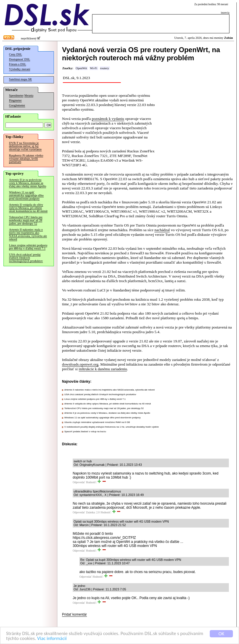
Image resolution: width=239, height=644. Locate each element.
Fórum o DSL (18, 64)
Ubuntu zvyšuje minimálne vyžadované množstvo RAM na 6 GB (97, 422)
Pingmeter (15, 100)
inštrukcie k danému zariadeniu (103, 369)
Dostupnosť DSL (20, 59)
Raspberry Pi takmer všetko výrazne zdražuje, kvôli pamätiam (26, 159)
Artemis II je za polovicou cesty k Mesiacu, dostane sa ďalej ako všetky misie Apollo (28, 183)
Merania (29, 96)
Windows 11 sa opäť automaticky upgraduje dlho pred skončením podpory (26, 195)
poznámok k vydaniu (108, 119)
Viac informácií (52, 639)
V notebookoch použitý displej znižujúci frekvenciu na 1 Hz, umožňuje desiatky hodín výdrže (112, 427)
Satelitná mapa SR (20, 79)
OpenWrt (81, 68)
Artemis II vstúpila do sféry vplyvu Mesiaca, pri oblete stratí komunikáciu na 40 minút (28, 208)
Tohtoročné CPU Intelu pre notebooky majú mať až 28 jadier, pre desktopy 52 (26, 220)
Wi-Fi (93, 68)
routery (105, 68)
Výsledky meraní (20, 69)
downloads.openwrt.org (80, 364)
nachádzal (162, 230)
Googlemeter (17, 105)
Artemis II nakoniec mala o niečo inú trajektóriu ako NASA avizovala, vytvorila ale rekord (28, 234)
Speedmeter (16, 95)
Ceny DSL (15, 54)
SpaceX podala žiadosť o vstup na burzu (85, 432)
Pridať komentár (74, 614)
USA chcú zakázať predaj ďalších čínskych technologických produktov (26, 258)
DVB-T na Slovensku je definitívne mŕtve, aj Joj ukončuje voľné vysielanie (25, 146)
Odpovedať (79, 482)
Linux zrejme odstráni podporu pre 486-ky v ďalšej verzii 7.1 (28, 247)
